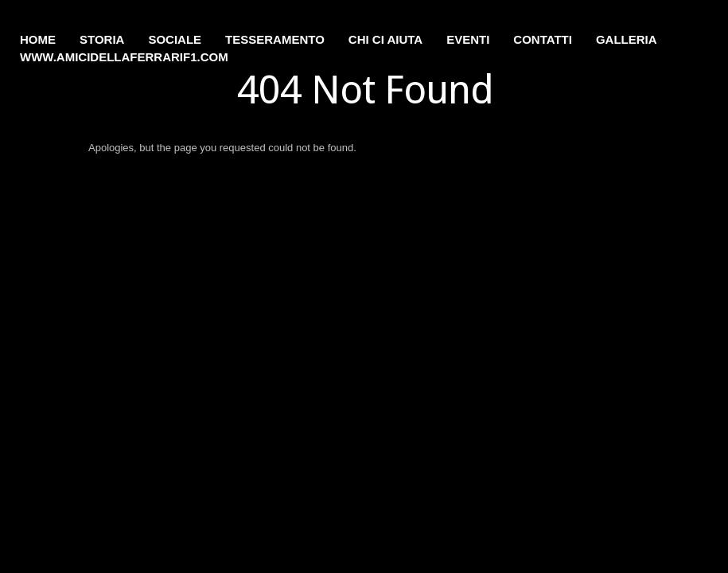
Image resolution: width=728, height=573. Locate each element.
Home (38, 39)
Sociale (175, 39)
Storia (102, 39)
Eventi (468, 39)
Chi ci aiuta (385, 39)
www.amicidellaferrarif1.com (124, 57)
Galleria (627, 39)
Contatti (543, 39)
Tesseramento (275, 39)
